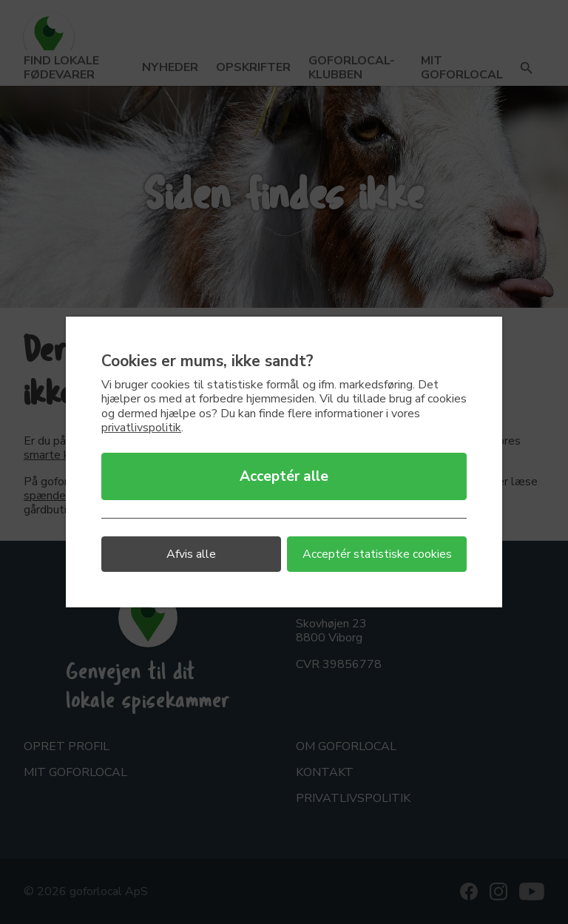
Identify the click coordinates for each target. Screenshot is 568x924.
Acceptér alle (284, 476)
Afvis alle (191, 554)
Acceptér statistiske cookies (377, 554)
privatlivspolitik (141, 428)
